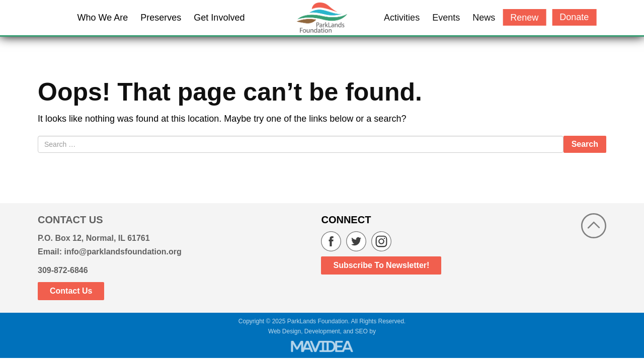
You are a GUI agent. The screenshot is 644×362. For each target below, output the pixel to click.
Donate (574, 17)
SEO (361, 331)
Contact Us (71, 291)
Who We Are (103, 18)
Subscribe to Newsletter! (381, 265)
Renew (524, 18)
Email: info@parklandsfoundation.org (110, 252)
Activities (402, 18)
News (484, 18)
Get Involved (219, 18)
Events (446, 18)
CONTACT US (70, 220)
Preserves (161, 18)
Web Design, (285, 331)
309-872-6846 (63, 270)
